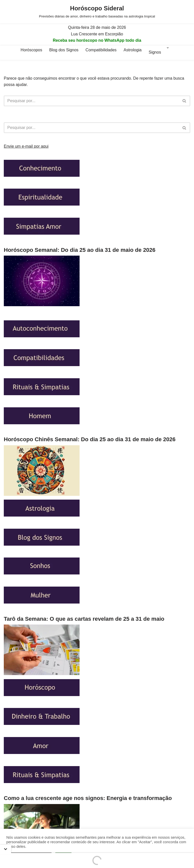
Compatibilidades (101, 50)
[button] (168, 52)
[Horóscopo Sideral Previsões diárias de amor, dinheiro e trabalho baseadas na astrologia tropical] (97, 12)
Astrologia (132, 50)
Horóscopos (31, 50)
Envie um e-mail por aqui (26, 146)
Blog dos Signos (64, 50)
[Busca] (91, 101)
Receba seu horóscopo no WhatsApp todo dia (97, 40)
